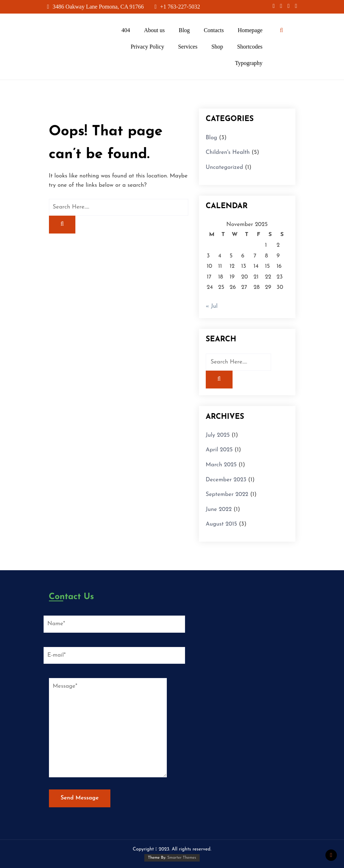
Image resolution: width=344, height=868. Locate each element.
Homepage (250, 30)
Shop (217, 47)
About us (154, 30)
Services (188, 47)
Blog (184, 30)
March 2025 (221, 465)
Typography (249, 63)
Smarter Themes (182, 858)
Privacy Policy (148, 47)
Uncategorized (225, 167)
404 (126, 30)
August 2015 (221, 524)
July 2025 (218, 435)
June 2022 (219, 510)
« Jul (212, 306)
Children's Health (228, 152)
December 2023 (226, 480)
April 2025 (219, 450)
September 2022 (227, 495)
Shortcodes (250, 47)
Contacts (214, 30)
